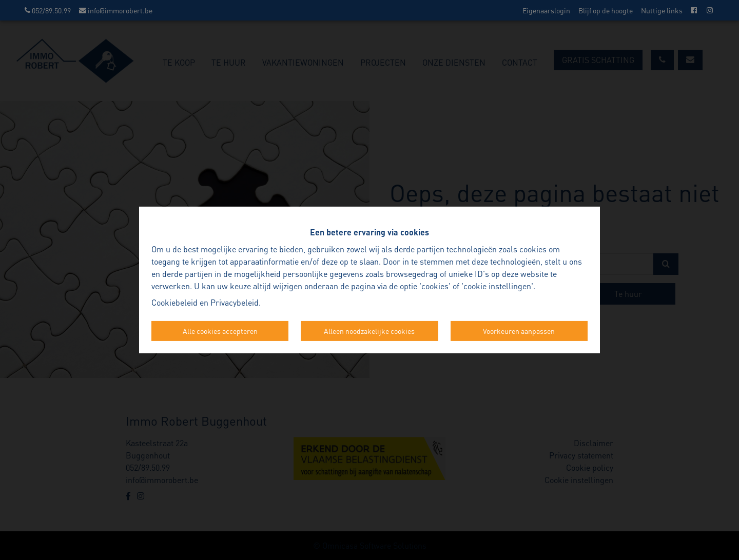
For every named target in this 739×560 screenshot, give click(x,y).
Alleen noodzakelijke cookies (369, 331)
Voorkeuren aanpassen (519, 331)
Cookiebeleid (174, 302)
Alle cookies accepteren (220, 331)
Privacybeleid (235, 302)
